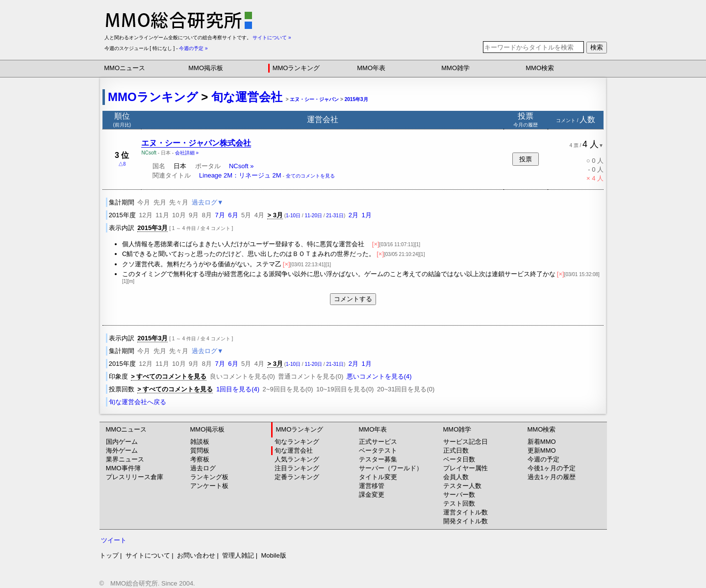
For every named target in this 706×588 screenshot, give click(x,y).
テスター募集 (378, 459)
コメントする (353, 299)
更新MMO (542, 450)
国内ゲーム (122, 442)
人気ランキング (297, 459)
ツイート (114, 540)
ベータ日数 (459, 459)
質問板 (200, 450)
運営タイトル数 (466, 512)
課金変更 (372, 495)
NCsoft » (241, 166)
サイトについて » (272, 38)
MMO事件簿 (123, 468)
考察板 (200, 459)
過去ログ (203, 468)
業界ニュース (125, 459)
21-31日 (335, 216)
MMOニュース (125, 68)
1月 (366, 215)
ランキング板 (209, 477)
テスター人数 (462, 486)
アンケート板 (209, 486)
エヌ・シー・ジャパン (314, 99)
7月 (220, 215)
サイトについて (148, 555)
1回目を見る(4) (238, 389)
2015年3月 (356, 99)
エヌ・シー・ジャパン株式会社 (196, 143)
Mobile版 (273, 555)
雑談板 (200, 442)
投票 (526, 159)
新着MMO (542, 442)
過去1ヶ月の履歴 (552, 477)
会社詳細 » (187, 153)
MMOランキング (296, 68)
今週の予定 (543, 459)
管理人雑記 (238, 555)
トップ (109, 555)
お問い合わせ (196, 555)
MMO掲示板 (206, 68)
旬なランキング (297, 442)
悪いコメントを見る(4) (379, 376)
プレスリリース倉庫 (135, 477)
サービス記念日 (466, 442)
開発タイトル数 (466, 521)
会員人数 (456, 477)
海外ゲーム (122, 450)
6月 (233, 215)
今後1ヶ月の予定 (552, 468)
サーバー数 (459, 495)
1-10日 (293, 216)
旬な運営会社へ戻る (138, 402)
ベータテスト (378, 450)
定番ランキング (297, 477)
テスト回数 (459, 503)
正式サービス (378, 442)
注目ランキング (297, 468)
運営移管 (372, 486)
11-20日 (313, 216)
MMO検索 (540, 68)
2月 (353, 215)
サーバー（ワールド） (391, 468)
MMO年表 (371, 68)
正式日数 (456, 450)
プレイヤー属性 (466, 468)
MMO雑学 (455, 68)
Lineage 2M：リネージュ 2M (240, 175)
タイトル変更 (378, 477)
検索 (597, 47)
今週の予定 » (193, 48)
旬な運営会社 (247, 97)
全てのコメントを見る (310, 176)
